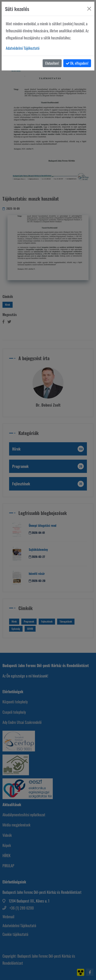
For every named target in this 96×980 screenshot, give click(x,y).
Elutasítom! (52, 63)
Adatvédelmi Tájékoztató (23, 48)
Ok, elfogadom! (77, 63)
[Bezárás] (89, 9)
